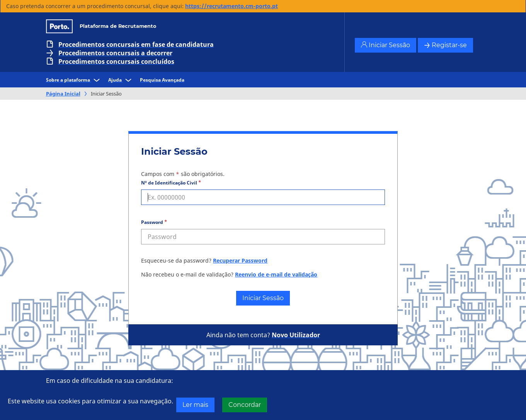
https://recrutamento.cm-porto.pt (232, 6)
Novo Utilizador (296, 335)
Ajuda (121, 80)
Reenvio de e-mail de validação (276, 274)
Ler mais (195, 405)
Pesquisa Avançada (162, 80)
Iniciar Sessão (386, 45)
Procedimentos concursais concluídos (116, 61)
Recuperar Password (240, 260)
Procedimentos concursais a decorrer (115, 53)
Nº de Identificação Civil (169, 183)
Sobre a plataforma (74, 80)
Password (152, 222)
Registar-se (445, 45)
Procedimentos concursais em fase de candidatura (136, 44)
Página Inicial (63, 94)
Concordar (245, 405)
